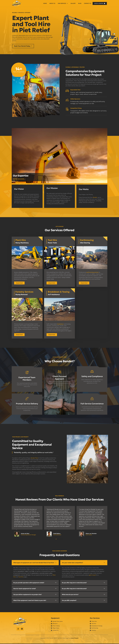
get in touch (93, 575)
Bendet (95, 198)
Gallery (73, 3)
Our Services (63, 3)
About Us (52, 3)
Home (45, 3)
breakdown (60, 324)
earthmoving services (92, 272)
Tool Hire (21, 577)
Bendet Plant (34, 458)
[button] (24, 46)
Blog (80, 3)
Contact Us (88, 3)
